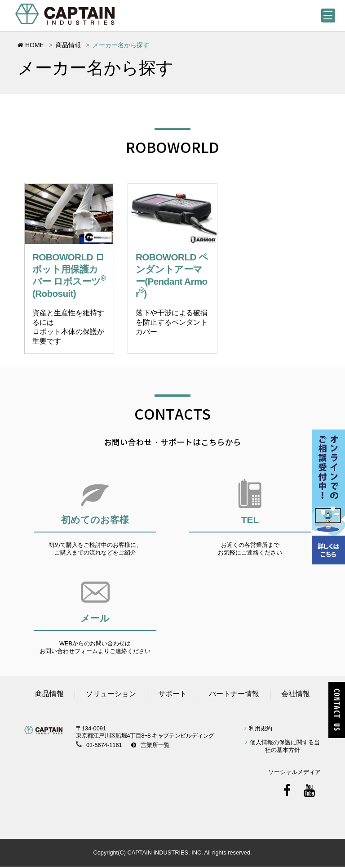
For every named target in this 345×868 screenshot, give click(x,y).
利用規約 (261, 729)
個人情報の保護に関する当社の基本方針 (285, 747)
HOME (31, 45)
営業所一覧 (155, 746)
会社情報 (296, 695)
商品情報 (68, 45)
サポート (172, 695)
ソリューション (111, 695)
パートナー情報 (234, 695)
